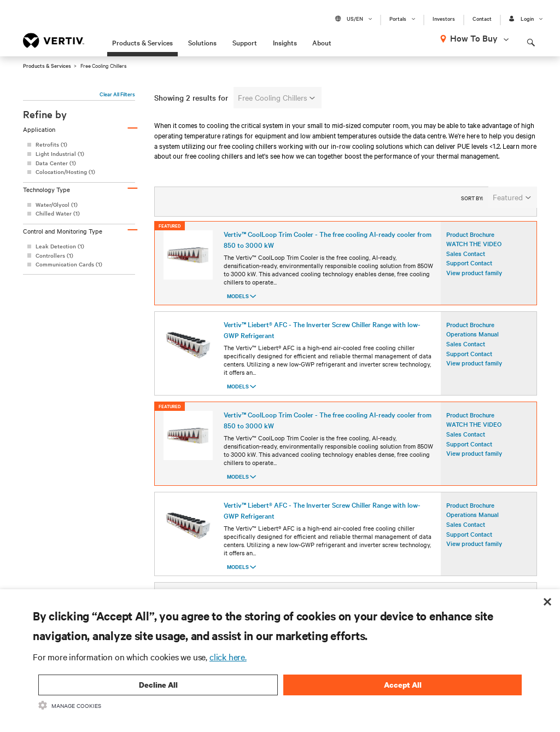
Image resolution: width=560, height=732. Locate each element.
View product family (474, 280)
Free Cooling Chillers (276, 97)
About (322, 42)
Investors (444, 19)
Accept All (403, 685)
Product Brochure (470, 241)
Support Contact (469, 270)
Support (245, 42)
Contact (482, 19)
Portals (398, 19)
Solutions (202, 42)
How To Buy (474, 38)
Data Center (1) (56, 163)
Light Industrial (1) (60, 153)
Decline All (158, 685)
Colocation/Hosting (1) (65, 172)
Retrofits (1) (51, 144)
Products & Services (142, 42)
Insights (285, 42)
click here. (228, 657)
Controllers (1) (54, 255)
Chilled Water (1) (58, 213)
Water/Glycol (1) (57, 204)
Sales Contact (466, 261)
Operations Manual (472, 341)
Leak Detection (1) (60, 246)
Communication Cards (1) (69, 264)
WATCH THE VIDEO (474, 251)
